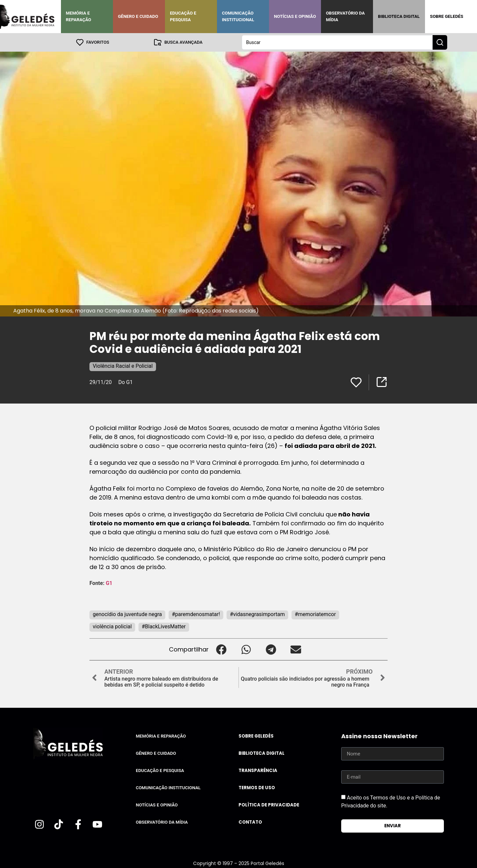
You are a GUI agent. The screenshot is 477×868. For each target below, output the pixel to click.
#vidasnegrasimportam (257, 614)
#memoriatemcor (315, 614)
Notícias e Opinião (295, 16)
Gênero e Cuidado (138, 16)
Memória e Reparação (79, 16)
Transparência (258, 771)
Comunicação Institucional (238, 16)
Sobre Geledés (447, 16)
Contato (250, 822)
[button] (221, 649)
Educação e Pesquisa (183, 16)
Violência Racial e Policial (123, 366)
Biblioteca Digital (399, 16)
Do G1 (125, 382)
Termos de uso (257, 788)
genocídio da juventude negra (127, 614)
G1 (109, 583)
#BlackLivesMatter (164, 627)
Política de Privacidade (269, 805)
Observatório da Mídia (345, 16)
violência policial (112, 627)
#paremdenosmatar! (196, 614)
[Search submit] (440, 42)
